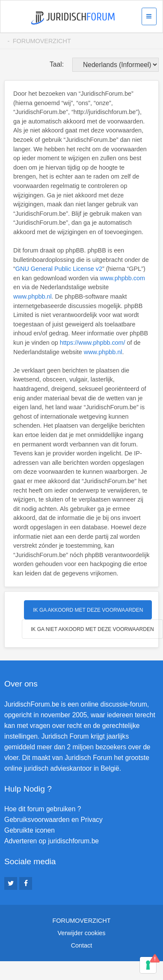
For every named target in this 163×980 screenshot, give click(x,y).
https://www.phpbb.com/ (93, 343)
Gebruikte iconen (30, 830)
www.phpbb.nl (33, 296)
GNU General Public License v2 (59, 269)
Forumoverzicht (42, 41)
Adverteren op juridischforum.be (52, 841)
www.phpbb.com (122, 278)
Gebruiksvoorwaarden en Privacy (53, 820)
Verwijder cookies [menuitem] (82, 933)
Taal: (57, 64)
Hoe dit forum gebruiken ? (43, 809)
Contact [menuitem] (82, 945)
